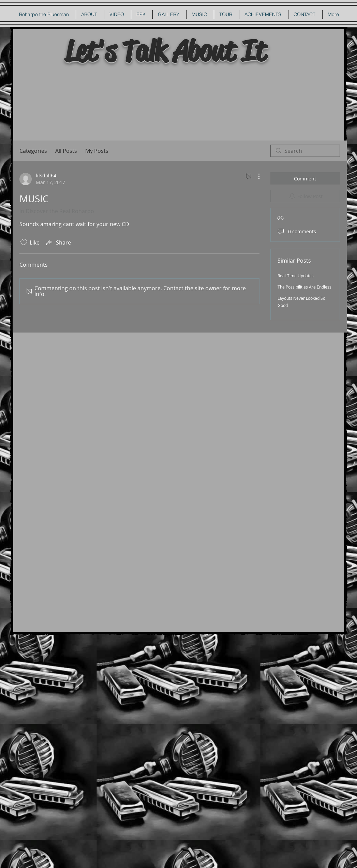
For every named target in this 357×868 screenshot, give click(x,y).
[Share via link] (58, 242)
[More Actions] (255, 176)
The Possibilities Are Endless (304, 287)
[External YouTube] (179, 103)
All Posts (66, 151)
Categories (33, 151)
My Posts (97, 151)
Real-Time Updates (296, 276)
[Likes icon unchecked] (24, 242)
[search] (305, 151)
